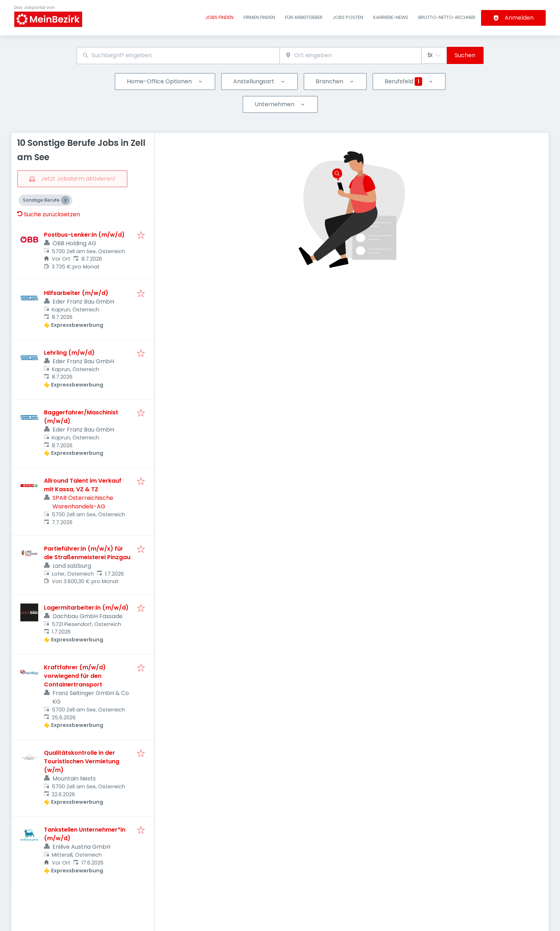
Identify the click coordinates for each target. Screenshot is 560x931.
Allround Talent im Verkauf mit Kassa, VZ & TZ (83, 485)
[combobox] (178, 56)
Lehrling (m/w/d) (69, 353)
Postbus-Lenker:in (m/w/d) (84, 235)
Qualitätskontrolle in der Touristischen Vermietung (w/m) (82, 761)
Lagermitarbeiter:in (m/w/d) (86, 608)
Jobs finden (219, 17)
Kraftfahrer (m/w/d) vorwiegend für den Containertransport (75, 676)
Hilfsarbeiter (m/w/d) (76, 293)
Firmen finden (259, 17)
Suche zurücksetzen (49, 214)
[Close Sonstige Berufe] (65, 200)
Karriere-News (391, 17)
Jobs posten (348, 17)
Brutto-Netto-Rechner (447, 17)
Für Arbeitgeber (304, 17)
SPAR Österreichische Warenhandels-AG (83, 502)
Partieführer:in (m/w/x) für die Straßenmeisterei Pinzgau (87, 553)
